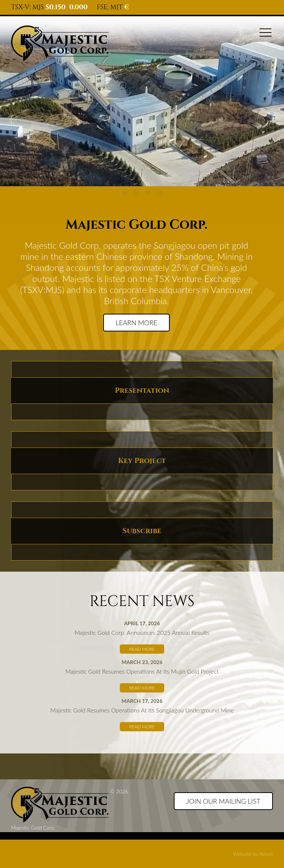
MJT (116, 7)
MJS (38, 7)
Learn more (137, 323)
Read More (142, 649)
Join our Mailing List (223, 801)
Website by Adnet (253, 854)
